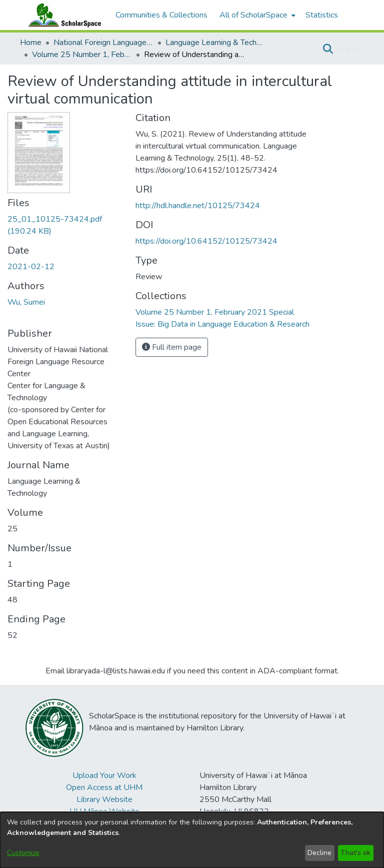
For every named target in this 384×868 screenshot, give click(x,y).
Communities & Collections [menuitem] (161, 15)
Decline (319, 853)
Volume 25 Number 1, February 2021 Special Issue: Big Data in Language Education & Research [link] (82, 55)
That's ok (355, 853)
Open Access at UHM (104, 787)
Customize (23, 853)
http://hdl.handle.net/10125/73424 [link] (198, 206)
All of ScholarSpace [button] (253, 15)
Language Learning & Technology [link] (215, 43)
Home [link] (31, 43)
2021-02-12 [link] (31, 267)
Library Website (104, 799)
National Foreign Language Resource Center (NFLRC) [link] (103, 43)
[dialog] (192, 840)
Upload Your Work (104, 775)
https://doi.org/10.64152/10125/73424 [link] (206, 241)
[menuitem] (256, 15)
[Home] (62, 15)
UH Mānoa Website (104, 811)
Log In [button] (348, 49)
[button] (328, 49)
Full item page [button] (172, 347)
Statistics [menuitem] (322, 15)
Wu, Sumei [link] (26, 302)
